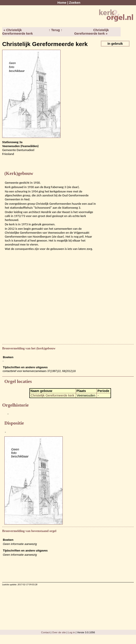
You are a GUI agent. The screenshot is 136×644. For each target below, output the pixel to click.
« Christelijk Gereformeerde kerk (17, 32)
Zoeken (75, 3)
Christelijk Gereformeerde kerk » (91, 32)
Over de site (59, 632)
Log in (72, 632)
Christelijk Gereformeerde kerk (53, 395)
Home (62, 3)
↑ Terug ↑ (55, 30)
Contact (45, 632)
